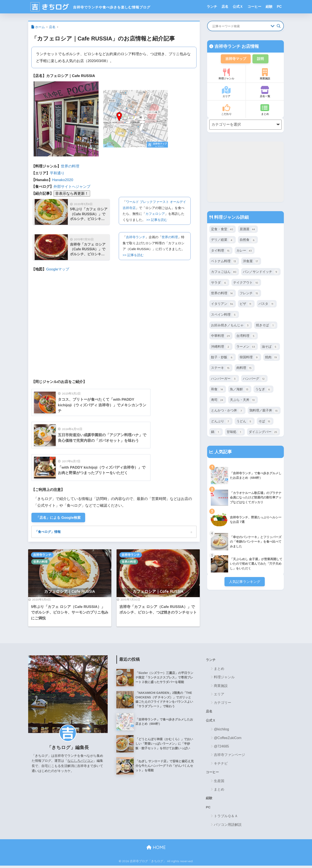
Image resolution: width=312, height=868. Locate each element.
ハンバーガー (224, 379)
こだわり (226, 110)
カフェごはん (224, 273)
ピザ (246, 305)
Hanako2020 (63, 180)
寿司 (218, 401)
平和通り (57, 173)
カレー (245, 251)
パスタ (267, 305)
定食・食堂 (223, 230)
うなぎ (263, 390)
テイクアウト (246, 283)
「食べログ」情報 (49, 532)
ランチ (212, 7)
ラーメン (246, 347)
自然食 (248, 241)
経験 (269, 7)
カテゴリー (223, 704)
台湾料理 (246, 337)
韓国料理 (249, 358)
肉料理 (245, 369)
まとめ (265, 110)
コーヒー (254, 7)
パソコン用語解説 (228, 827)
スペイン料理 (224, 315)
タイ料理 (221, 251)
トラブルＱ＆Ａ (226, 818)
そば (265, 422)
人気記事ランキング (245, 582)
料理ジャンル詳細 (231, 218)
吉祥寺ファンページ (229, 756)
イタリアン (223, 305)
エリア (226, 93)
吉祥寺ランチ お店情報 (236, 46)
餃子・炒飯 (223, 358)
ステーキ (221, 369)
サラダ (219, 283)
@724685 (221, 748)
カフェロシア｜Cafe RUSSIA (70, 592)
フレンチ (249, 294)
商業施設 (265, 75)
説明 (261, 59)
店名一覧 (265, 93)
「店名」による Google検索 (60, 518)
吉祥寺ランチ (136, 237)
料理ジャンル (226, 75)
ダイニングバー (263, 433)
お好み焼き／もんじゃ (231, 326)
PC (279, 7)
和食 (218, 390)
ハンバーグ (254, 379)
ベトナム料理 (224, 262)
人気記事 (223, 452)
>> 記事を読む (157, 220)
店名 (225, 7)
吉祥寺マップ (235, 59)
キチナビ (221, 765)
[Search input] (240, 26)
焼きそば (266, 326)
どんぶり (221, 422)
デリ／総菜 (223, 241)
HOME (156, 850)
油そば (270, 347)
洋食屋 (251, 262)
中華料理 (221, 337)
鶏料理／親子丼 (264, 411)
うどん (245, 422)
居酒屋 (248, 230)
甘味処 (235, 433)
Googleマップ (58, 269)
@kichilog (221, 731)
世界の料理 (70, 166)
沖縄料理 (221, 347)
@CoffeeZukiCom (228, 739)
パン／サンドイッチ (261, 273)
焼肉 (272, 358)
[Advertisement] (245, 172)
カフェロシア (155, 214)
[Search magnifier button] (279, 26)
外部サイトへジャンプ (72, 187)
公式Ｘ (238, 7)
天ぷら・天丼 (243, 401)
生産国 (219, 783)
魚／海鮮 (240, 390)
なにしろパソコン (80, 761)
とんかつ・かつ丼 (227, 411)
